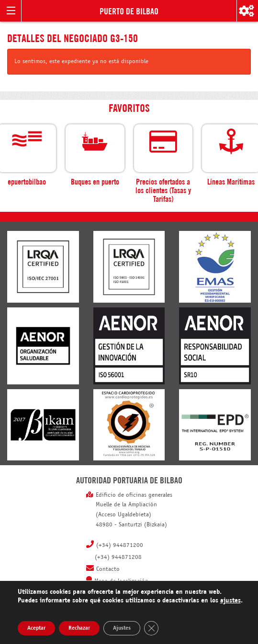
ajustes (230, 601)
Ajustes (122, 628)
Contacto (108, 569)
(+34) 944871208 (118, 557)
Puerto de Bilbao (129, 11)
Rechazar (79, 628)
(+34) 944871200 (120, 546)
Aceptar (36, 628)
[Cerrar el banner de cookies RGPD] (151, 628)
